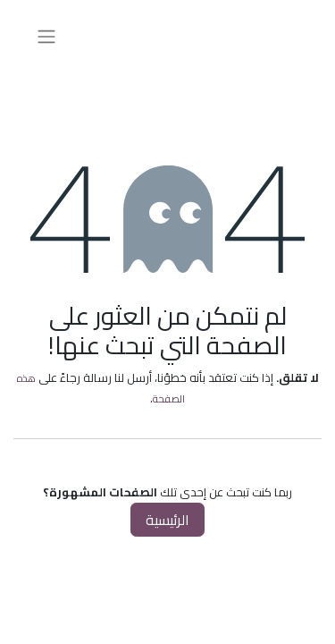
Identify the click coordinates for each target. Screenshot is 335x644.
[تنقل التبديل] (46, 36)
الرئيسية (167, 520)
